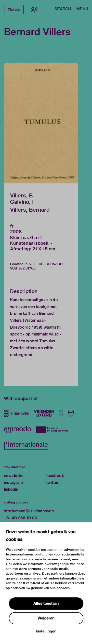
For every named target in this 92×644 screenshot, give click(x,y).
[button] (41, 123)
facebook (55, 476)
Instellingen (46, 631)
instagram (13, 483)
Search (63, 9)
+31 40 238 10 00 (21, 518)
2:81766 (29, 268)
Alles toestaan (46, 604)
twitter (52, 483)
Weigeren (46, 618)
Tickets (14, 10)
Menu (82, 9)
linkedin (11, 489)
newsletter (14, 476)
